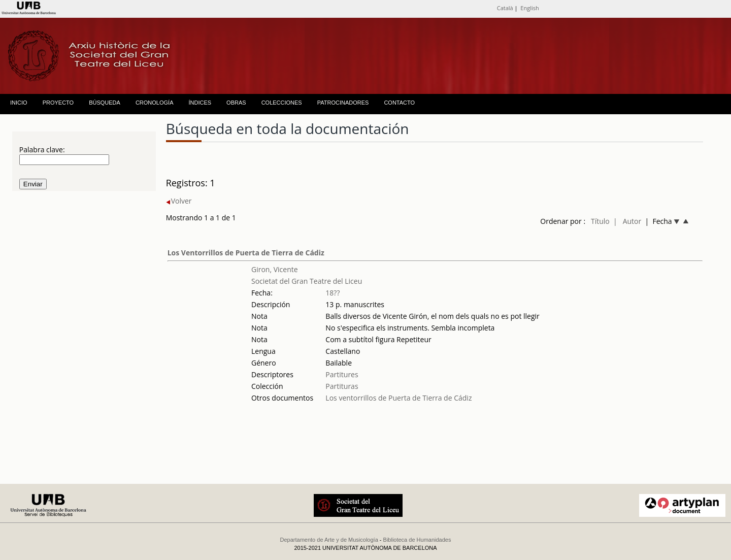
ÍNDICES (200, 103)
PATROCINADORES (343, 103)
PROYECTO (58, 103)
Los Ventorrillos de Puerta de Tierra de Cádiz (246, 253)
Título (600, 221)
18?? (333, 293)
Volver (179, 201)
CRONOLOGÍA (155, 103)
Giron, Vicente (275, 269)
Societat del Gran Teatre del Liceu (307, 281)
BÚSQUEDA (105, 103)
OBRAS (236, 103)
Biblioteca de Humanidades (417, 540)
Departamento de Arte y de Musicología (329, 540)
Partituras (342, 386)
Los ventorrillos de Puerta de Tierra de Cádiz (398, 398)
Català (505, 8)
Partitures (342, 374)
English (529, 8)
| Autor (627, 221)
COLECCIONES (282, 103)
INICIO (19, 103)
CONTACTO (399, 103)
